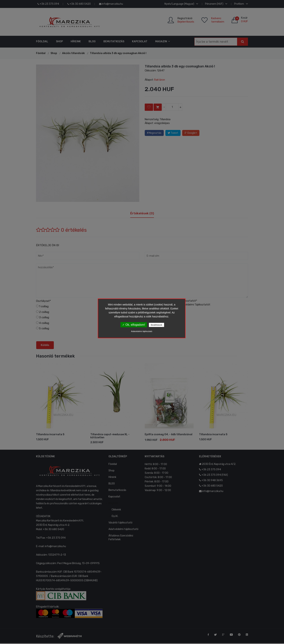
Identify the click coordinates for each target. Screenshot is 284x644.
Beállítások (156, 325)
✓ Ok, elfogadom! (134, 325)
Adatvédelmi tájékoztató (142, 331)
